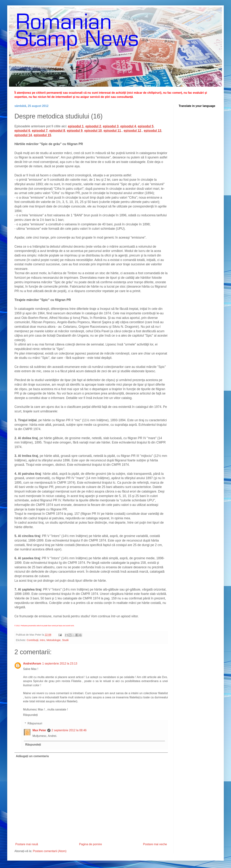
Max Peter (39, 730)
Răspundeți (30, 715)
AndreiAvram (32, 664)
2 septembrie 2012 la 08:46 (69, 730)
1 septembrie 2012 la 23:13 (60, 664)
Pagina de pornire (90, 844)
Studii (65, 640)
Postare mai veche (155, 844)
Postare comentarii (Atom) (50, 851)
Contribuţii (33, 640)
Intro (43, 640)
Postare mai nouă (27, 844)
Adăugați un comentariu (32, 756)
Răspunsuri (35, 723)
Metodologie (54, 640)
